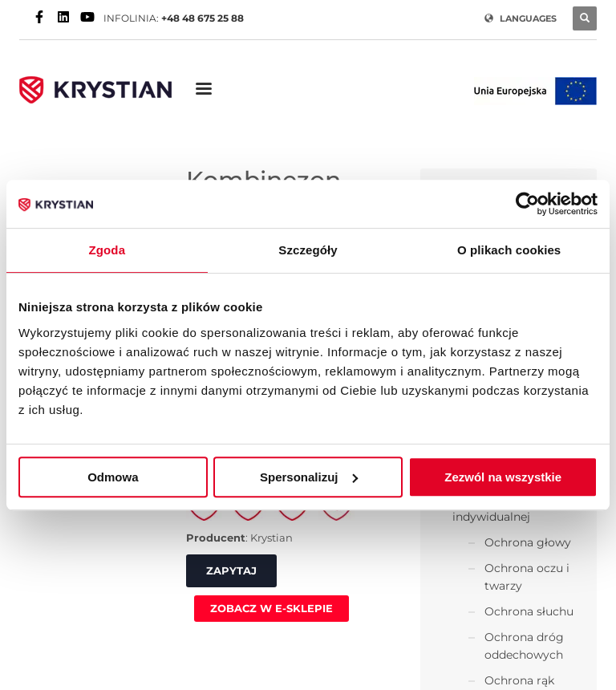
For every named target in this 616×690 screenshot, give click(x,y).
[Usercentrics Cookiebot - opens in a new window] (527, 204)
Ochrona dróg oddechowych (524, 646)
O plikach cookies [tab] (509, 250)
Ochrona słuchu (529, 611)
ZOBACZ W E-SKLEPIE (272, 608)
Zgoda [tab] (107, 250)
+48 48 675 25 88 (203, 18)
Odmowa (113, 477)
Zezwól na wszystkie (503, 477)
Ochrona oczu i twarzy (527, 577)
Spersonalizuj (309, 477)
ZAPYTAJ (231, 570)
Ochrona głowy (528, 542)
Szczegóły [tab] (308, 250)
